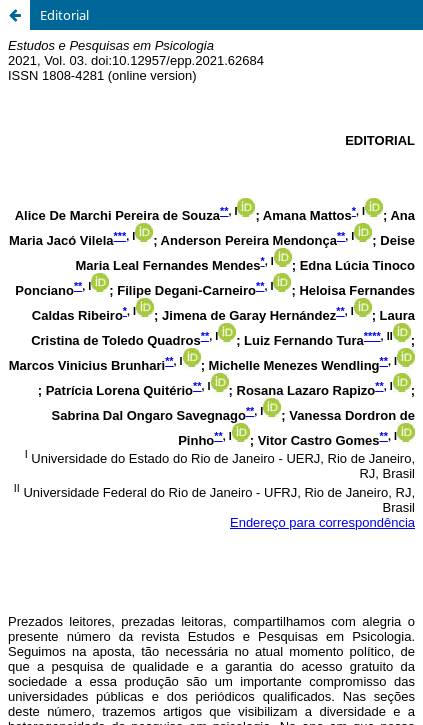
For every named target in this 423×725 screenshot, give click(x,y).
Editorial (64, 15)
